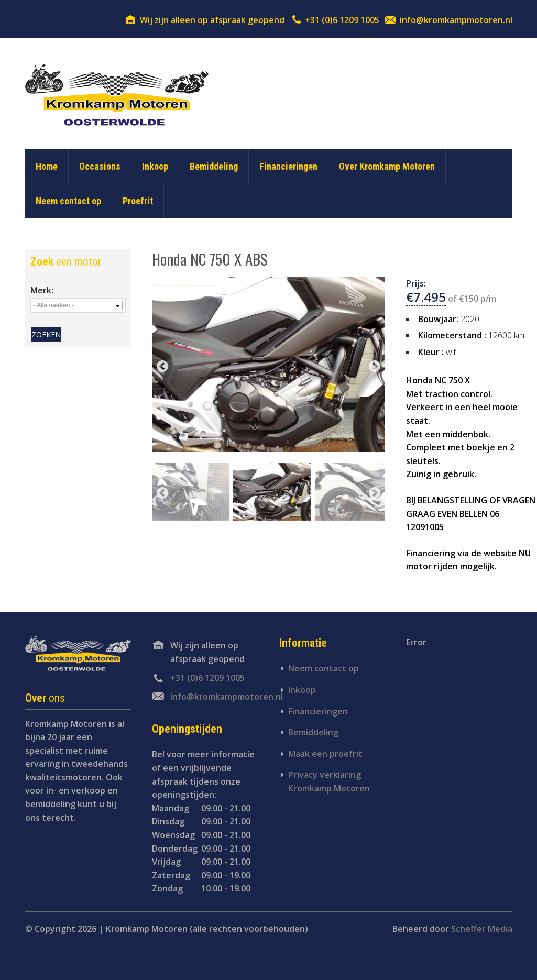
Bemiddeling (214, 166)
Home (47, 166)
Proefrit (138, 201)
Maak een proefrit (325, 754)
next (375, 367)
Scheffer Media (482, 929)
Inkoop (155, 166)
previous (162, 367)
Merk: (42, 290)
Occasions (100, 166)
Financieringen (288, 166)
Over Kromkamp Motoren (387, 166)
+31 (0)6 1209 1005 (342, 20)
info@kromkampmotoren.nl (456, 20)
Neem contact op (68, 201)
